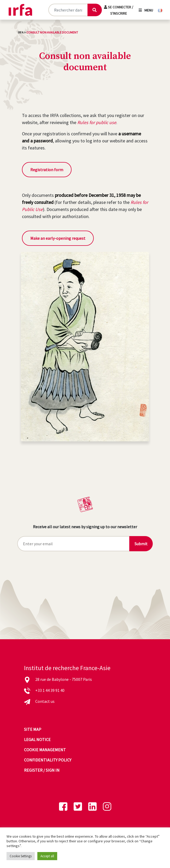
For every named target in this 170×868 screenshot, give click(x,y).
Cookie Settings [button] (21, 856)
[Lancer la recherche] (95, 10)
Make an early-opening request (58, 238)
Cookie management (45, 750)
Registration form (47, 170)
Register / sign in (42, 770)
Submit (141, 544)
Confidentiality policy (48, 760)
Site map (33, 729)
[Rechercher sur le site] (68, 10)
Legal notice (37, 739)
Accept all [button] (47, 856)
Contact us (45, 701)
